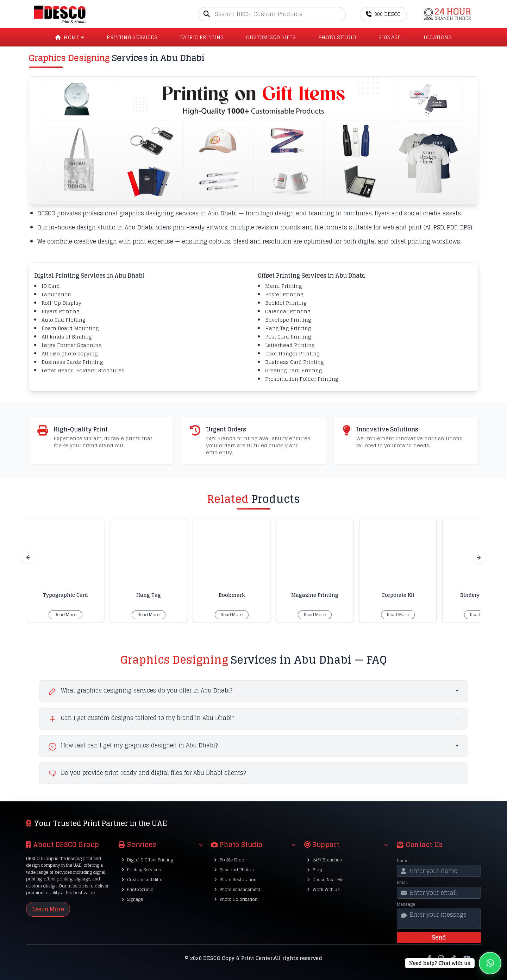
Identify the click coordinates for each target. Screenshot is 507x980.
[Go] (340, 14)
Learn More (48, 909)
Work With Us (323, 889)
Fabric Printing (202, 37)
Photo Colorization (236, 899)
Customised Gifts (142, 880)
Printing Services (141, 870)
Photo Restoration (235, 880)
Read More (65, 615)
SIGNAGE (390, 37)
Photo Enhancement (237, 889)
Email (402, 883)
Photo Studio (137, 889)
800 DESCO (383, 14)
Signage (132, 899)
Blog (314, 870)
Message (406, 904)
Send (439, 937)
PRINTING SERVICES (132, 37)
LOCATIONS (438, 37)
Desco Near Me (325, 880)
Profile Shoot (230, 860)
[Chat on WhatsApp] (453, 963)
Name (403, 861)
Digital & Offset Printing (147, 860)
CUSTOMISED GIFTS (271, 37)
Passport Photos (234, 870)
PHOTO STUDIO (337, 37)
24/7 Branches (324, 860)
